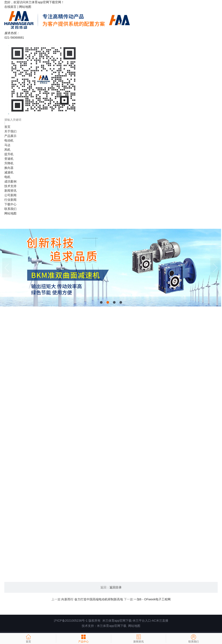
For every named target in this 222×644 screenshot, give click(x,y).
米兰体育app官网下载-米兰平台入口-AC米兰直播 (135, 622)
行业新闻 (10, 200)
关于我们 (10, 131)
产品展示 (10, 136)
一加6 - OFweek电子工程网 (152, 601)
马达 (7, 145)
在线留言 (10, 7)
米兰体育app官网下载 (40, 2)
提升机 (9, 154)
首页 (7, 127)
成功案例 (10, 181)
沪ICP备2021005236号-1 (71, 622)
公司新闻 (10, 195)
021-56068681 (14, 38)
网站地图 (25, 7)
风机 (7, 150)
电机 (7, 177)
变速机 (9, 159)
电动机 (9, 140)
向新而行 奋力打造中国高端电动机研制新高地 (92, 601)
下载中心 (10, 204)
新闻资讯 (10, 191)
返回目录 (116, 589)
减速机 (9, 172)
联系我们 (10, 209)
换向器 (9, 168)
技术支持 (10, 186)
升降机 (9, 163)
